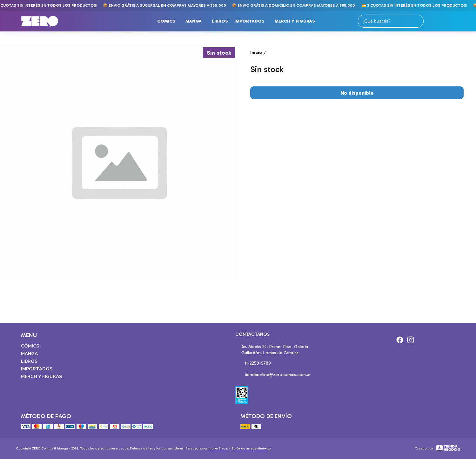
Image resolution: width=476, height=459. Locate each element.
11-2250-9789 (253, 364)
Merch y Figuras (298, 21)
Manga (197, 21)
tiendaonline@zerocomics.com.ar (273, 375)
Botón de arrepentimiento (251, 449)
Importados (253, 21)
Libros (220, 21)
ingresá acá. (219, 449)
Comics (169, 21)
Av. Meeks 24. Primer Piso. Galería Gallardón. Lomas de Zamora (272, 350)
